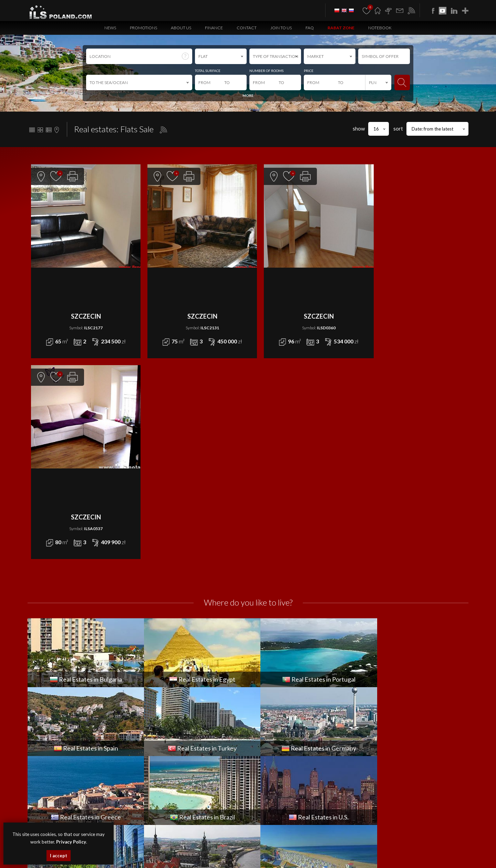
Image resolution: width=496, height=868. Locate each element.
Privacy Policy (288, 817)
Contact (247, 28)
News (110, 28)
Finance (214, 28)
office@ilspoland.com (51, 709)
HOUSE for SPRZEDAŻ (159, 704)
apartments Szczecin (118, 849)
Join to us (281, 28)
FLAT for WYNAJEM (265, 696)
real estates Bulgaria (270, 849)
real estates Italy (375, 857)
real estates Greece (281, 857)
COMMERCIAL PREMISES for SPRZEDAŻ (176, 688)
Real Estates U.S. (345, 857)
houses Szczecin (151, 849)
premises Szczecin (182, 849)
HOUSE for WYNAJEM (269, 704)
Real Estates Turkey (205, 857)
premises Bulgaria (373, 849)
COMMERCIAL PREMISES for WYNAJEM (285, 688)
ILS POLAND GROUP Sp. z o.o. (100, 790)
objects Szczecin (213, 849)
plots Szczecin (239, 849)
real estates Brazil (314, 857)
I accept (59, 856)
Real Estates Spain (171, 857)
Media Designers (451, 798)
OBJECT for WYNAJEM (269, 712)
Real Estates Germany (243, 857)
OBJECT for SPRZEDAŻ (159, 712)
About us (181, 28)
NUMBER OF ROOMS (266, 71)
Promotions (143, 28)
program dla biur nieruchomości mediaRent (428, 790)
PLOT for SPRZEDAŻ (157, 719)
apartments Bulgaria (308, 849)
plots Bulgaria (432, 849)
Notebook (380, 28)
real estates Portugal (136, 857)
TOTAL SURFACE (208, 71)
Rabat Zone (341, 28)
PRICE (309, 71)
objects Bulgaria (405, 849)
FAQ (310, 28)
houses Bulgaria (342, 849)
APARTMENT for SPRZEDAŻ (164, 681)
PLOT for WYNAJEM (266, 719)
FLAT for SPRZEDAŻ (156, 696)
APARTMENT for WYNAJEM (273, 681)
